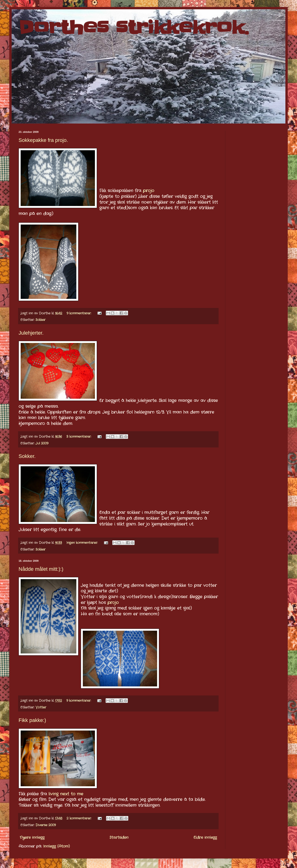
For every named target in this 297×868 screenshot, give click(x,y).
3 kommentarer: (79, 437)
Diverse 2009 (46, 825)
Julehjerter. (31, 333)
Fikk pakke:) (32, 720)
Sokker (40, 320)
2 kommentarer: (80, 818)
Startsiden (119, 837)
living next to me (66, 794)
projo (149, 191)
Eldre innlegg (205, 837)
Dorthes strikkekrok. (134, 28)
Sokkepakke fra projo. (43, 140)
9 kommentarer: (79, 313)
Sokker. (27, 456)
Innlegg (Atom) (56, 846)
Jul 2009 (42, 443)
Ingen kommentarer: (83, 543)
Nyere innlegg (32, 837)
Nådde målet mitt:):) (41, 569)
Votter (41, 707)
